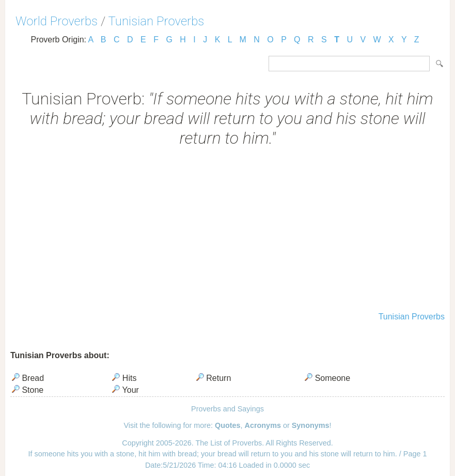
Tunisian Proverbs (156, 21)
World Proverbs (57, 21)
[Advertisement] (227, 231)
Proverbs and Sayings (227, 409)
